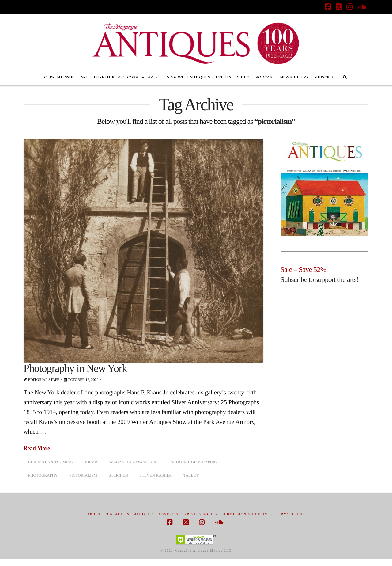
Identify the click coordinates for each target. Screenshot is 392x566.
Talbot (191, 475)
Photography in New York (75, 368)
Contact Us (117, 514)
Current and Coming (51, 462)
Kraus (92, 462)
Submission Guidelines (247, 514)
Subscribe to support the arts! (320, 279)
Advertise (170, 514)
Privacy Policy (201, 514)
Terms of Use (290, 514)
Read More (37, 448)
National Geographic (194, 462)
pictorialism (83, 475)
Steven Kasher (156, 475)
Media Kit (144, 514)
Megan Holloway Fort (134, 462)
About (94, 514)
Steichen (118, 475)
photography (43, 475)
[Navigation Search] (345, 76)
